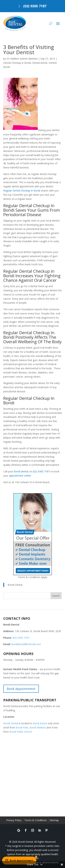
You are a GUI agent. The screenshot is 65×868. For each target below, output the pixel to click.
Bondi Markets (38, 727)
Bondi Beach (40, 723)
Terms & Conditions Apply (32, 577)
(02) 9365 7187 (35, 6)
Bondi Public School (21, 732)
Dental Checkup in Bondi (17, 63)
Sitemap (54, 820)
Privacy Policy (14, 820)
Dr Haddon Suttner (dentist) (22, 59)
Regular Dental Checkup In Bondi (22, 191)
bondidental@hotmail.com (26, 644)
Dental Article (40, 63)
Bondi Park (22, 727)
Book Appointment (21, 689)
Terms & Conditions (36, 820)
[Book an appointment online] (19, 861)
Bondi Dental (15, 585)
